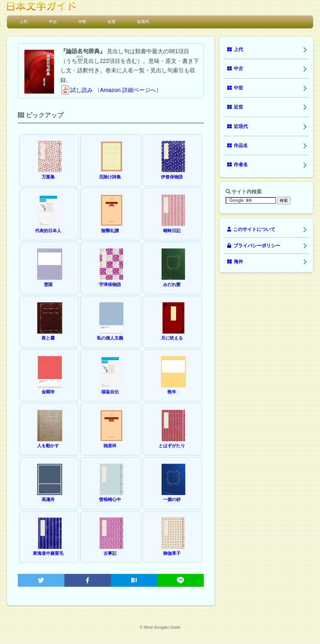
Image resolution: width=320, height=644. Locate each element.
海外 (235, 262)
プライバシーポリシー (254, 246)
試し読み (77, 90)
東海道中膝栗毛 (48, 549)
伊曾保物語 (173, 172)
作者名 (237, 165)
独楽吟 (111, 441)
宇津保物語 (111, 280)
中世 (82, 21)
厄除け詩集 (111, 172)
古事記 (111, 549)
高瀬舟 (50, 495)
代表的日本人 (48, 226)
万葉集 (50, 172)
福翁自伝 (112, 387)
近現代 (143, 21)
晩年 (173, 387)
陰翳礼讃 (112, 226)
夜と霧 (50, 333)
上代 (23, 21)
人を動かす (50, 441)
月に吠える (173, 333)
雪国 (50, 280)
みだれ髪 (173, 280)
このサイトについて (251, 229)
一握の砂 (173, 495)
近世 (112, 21)
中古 (53, 21)
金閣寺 (50, 387)
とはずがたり (172, 441)
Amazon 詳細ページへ (128, 90)
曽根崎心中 (111, 495)
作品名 (237, 146)
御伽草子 (173, 549)
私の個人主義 (110, 333)
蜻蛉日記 (173, 226)
